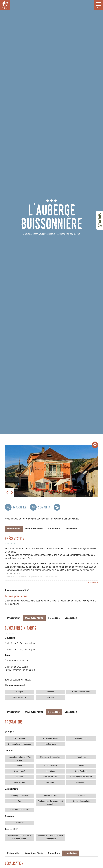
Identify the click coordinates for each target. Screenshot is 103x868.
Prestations (54, 529)
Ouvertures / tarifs (34, 529)
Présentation (14, 618)
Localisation (71, 529)
